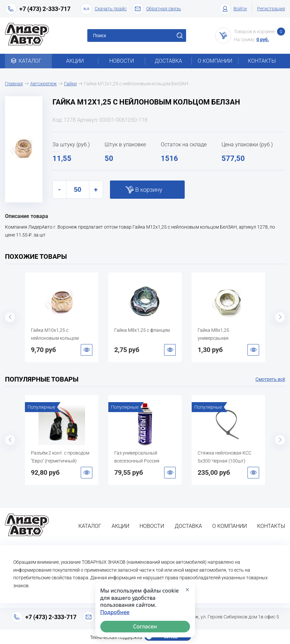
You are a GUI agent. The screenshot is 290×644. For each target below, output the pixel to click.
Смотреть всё (270, 379)
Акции (75, 61)
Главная (14, 84)
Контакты (262, 61)
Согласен (145, 626)
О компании (215, 61)
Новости (122, 61)
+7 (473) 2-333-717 (45, 9)
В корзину (149, 190)
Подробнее (115, 612)
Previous (10, 317)
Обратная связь (156, 9)
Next (280, 317)
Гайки (70, 84)
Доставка (168, 61)
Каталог (28, 61)
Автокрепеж (44, 84)
